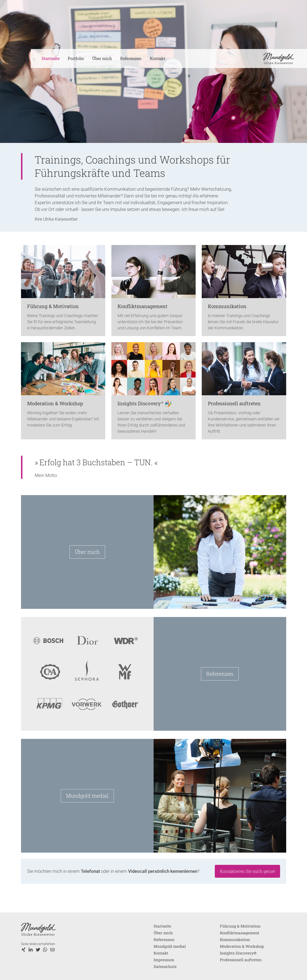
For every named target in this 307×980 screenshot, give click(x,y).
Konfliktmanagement (240, 933)
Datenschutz (165, 966)
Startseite (51, 58)
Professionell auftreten (241, 960)
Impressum (164, 960)
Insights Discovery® (238, 953)
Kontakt (157, 58)
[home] (279, 58)
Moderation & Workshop (242, 946)
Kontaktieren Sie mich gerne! (247, 871)
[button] (76, 58)
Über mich (102, 58)
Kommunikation (235, 939)
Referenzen (131, 58)
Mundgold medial (87, 796)
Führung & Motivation (240, 926)
